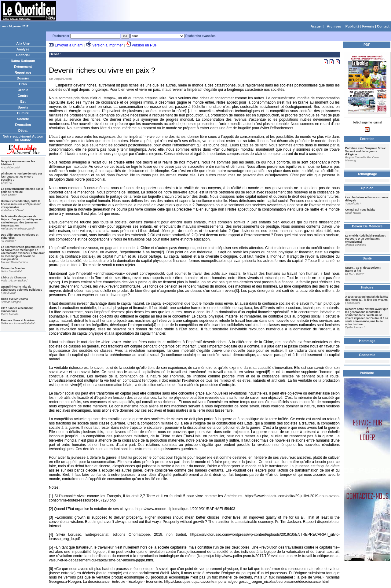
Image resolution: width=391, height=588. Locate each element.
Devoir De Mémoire (367, 226)
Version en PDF (144, 45)
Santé (367, 258)
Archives (334, 26)
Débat (23, 130)
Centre (23, 96)
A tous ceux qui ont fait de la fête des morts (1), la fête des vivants (367, 298)
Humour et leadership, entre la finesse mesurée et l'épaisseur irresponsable (21, 204)
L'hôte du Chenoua (13, 277)
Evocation (23, 125)
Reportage (23, 72)
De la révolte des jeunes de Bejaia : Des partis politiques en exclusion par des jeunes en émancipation (22, 221)
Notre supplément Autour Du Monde (23, 138)
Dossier (23, 78)
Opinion (367, 188)
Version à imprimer (108, 45)
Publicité (353, 26)
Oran (23, 84)
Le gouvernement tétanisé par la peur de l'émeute (22, 190)
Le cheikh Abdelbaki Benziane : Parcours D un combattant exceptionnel (366, 239)
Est (23, 101)
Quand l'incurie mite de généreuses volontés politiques (22, 288)
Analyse (23, 49)
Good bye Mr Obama (14, 299)
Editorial (23, 55)
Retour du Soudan (13, 268)
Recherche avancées (201, 36)
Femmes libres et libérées (18, 320)
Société (23, 119)
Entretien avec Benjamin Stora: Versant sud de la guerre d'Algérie (365, 151)
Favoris (368, 26)
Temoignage (367, 174)
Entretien (367, 139)
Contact (383, 26)
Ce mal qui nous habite (360, 210)
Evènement (23, 67)
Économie (367, 355)
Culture (23, 113)
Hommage (367, 341)
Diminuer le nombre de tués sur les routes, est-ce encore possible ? (22, 177)
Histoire (367, 287)
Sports (23, 107)
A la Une (23, 43)
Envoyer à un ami (69, 45)
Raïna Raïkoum (23, 61)
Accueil (317, 26)
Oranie (23, 90)
